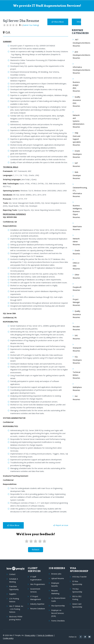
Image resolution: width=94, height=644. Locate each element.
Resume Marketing (55, 592)
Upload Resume (58, 578)
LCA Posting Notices (14, 600)
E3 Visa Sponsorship (77, 583)
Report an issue (61, 525)
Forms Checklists (58, 621)
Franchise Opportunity (14, 588)
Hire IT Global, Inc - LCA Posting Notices (16, 609)
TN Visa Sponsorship (77, 590)
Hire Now (58, 22)
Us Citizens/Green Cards (58, 600)
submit (36, 550)
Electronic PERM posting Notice (16, 618)
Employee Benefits (55, 584)
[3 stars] (35, 541)
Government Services (35, 590)
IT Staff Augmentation (36, 578)
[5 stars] (44, 541)
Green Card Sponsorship (77, 605)
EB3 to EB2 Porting (77, 598)
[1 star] (27, 541)
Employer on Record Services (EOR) (58, 613)
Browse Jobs (56, 574)
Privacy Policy (79, 22)
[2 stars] (31, 541)
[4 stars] (40, 541)
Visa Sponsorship (58, 606)
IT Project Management (36, 598)
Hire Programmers (38, 584)
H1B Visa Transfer (79, 577)
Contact (12, 574)
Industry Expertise (37, 604)
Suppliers (13, 594)
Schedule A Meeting (14, 580)
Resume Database (38, 609)
